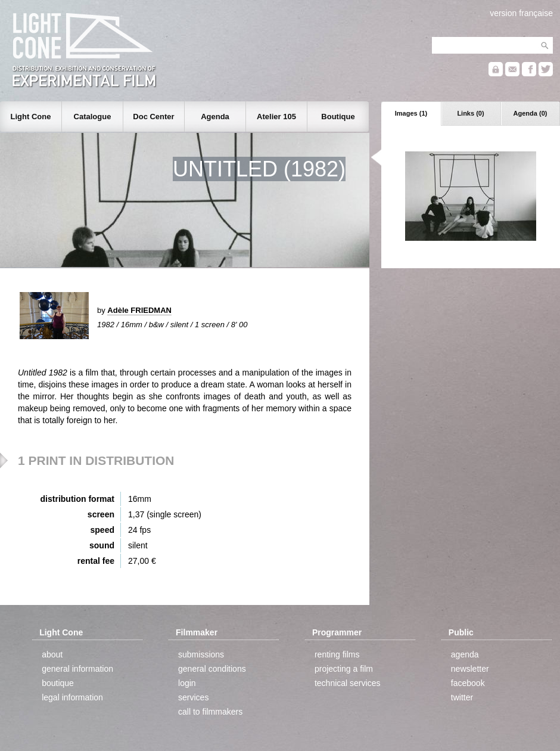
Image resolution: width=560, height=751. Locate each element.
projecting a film (344, 669)
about (52, 654)
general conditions (212, 669)
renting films (337, 654)
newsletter (470, 669)
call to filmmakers (210, 712)
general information (77, 669)
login (187, 683)
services (193, 697)
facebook (468, 683)
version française (521, 13)
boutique (58, 683)
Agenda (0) (531, 113)
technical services (348, 683)
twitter (462, 697)
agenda (465, 654)
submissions (201, 654)
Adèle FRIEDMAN (139, 310)
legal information (72, 697)
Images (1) (411, 113)
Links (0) (470, 113)
